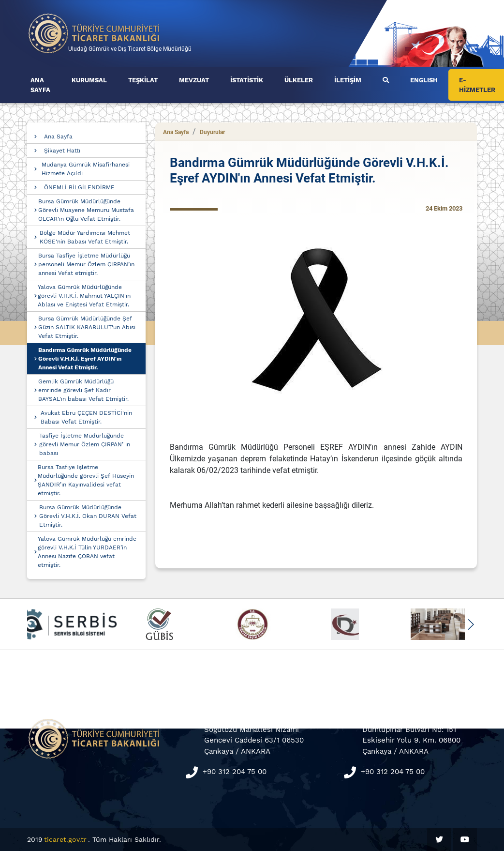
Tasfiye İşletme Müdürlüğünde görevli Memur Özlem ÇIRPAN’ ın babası (85, 444)
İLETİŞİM (348, 80)
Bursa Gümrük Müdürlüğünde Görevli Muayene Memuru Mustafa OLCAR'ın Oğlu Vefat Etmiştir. (86, 210)
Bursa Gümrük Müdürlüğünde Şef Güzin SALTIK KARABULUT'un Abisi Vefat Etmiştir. (87, 327)
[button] (470, 624)
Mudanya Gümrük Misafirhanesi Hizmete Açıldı (86, 169)
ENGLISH (424, 80)
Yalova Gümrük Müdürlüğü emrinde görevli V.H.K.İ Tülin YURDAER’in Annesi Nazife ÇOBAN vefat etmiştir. (87, 552)
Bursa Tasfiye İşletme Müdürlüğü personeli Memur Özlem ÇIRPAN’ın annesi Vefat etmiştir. (86, 264)
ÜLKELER (299, 80)
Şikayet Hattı (62, 151)
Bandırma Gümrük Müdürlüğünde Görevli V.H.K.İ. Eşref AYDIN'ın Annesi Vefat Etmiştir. (85, 359)
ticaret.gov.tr (65, 839)
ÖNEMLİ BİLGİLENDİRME (79, 187)
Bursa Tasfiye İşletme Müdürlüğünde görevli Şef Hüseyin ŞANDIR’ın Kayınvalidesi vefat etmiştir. (86, 480)
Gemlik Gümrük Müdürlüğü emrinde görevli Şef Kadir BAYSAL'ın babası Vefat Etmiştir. (83, 390)
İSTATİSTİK (247, 80)
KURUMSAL (89, 80)
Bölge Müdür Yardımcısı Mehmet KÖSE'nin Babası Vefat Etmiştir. (85, 237)
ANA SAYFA (40, 85)
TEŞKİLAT (143, 80)
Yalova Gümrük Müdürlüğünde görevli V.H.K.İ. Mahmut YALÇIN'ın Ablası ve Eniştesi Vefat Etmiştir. (84, 296)
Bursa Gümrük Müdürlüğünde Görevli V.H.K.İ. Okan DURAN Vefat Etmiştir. (88, 516)
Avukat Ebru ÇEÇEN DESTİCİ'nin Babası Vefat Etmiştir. (86, 417)
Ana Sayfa (58, 137)
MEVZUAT (194, 80)
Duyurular (212, 132)
